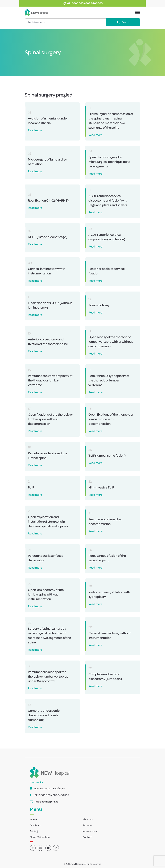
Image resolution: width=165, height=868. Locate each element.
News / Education (40, 837)
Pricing (34, 831)
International (90, 831)
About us (88, 819)
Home (33, 819)
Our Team (35, 825)
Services (87, 825)
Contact (87, 837)
